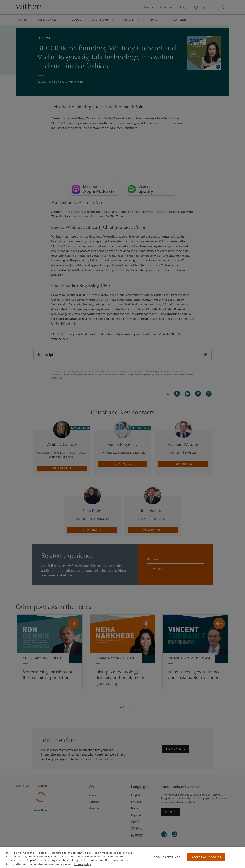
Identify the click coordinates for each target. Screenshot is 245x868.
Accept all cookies (206, 857)
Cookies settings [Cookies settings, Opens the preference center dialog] (167, 857)
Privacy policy (82, 864)
